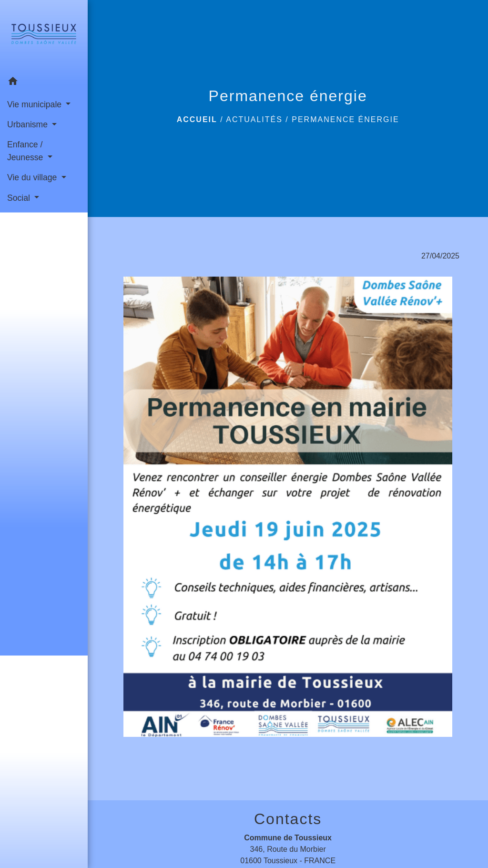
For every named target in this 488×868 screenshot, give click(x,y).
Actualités (254, 119)
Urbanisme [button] (29, 124)
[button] (44, 83)
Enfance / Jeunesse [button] (26, 151)
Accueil (197, 119)
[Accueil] (44, 36)
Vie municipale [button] (36, 104)
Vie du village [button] (33, 177)
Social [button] (20, 198)
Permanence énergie (345, 119)
